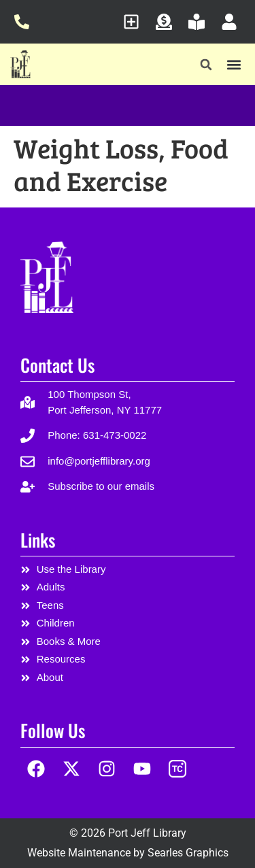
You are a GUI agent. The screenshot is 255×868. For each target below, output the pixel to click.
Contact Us (57, 365)
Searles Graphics (188, 853)
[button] (206, 65)
